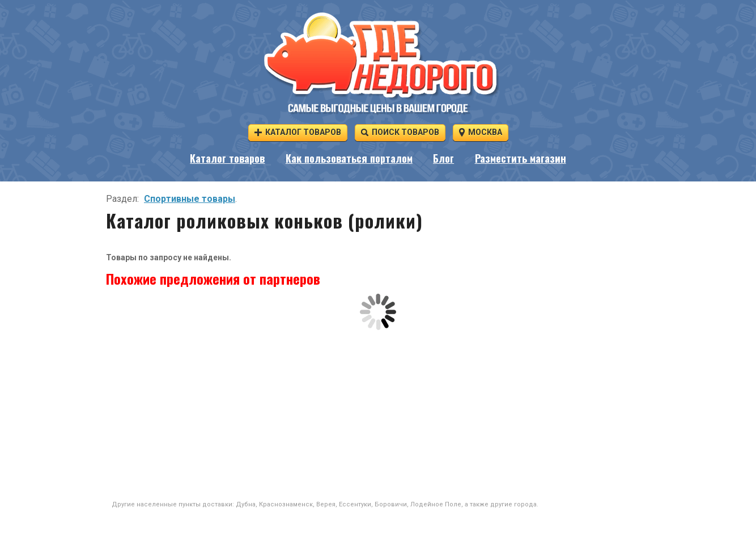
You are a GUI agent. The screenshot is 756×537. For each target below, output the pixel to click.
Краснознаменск (286, 504)
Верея (326, 504)
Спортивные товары (190, 199)
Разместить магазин (521, 158)
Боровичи (391, 504)
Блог (443, 158)
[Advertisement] (378, 415)
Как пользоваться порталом (349, 158)
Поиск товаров (400, 132)
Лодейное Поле (436, 504)
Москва (481, 132)
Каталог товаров (298, 132)
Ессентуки (355, 504)
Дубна (246, 504)
